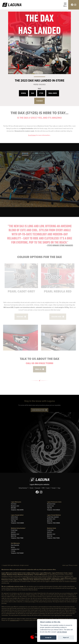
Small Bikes (53, 93)
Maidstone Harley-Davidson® (18, 528)
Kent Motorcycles (15, 543)
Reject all (66, 637)
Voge (59, 488)
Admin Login (65, 565)
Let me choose (62, 632)
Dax (33, 93)
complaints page (14, 620)
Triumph (54, 488)
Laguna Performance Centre (54, 502)
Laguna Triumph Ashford (17, 515)
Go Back (39, 101)
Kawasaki (38, 488)
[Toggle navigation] (65, 5)
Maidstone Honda (52, 528)
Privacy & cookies (73, 565)
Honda (24, 93)
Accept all (48, 637)
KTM (43, 488)
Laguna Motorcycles (16, 502)
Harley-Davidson (23, 488)
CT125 (41, 93)
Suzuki (48, 488)
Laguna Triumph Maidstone (54, 515)
